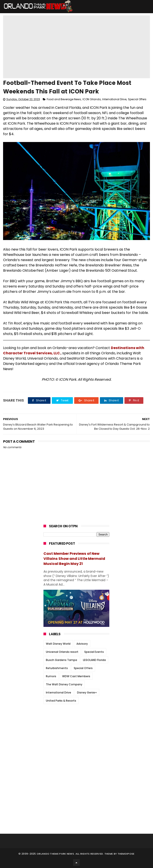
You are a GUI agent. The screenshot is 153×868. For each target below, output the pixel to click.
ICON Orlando (92, 99)
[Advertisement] (76, 735)
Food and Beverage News (64, 99)
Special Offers (137, 99)
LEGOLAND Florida (94, 660)
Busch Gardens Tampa (61, 660)
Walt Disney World (58, 644)
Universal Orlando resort (62, 652)
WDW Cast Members (76, 676)
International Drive (114, 99)
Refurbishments (57, 668)
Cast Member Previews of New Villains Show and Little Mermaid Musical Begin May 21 (74, 559)
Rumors (51, 676)
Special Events (94, 652)
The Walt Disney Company (64, 684)
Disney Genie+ (87, 692)
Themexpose (126, 854)
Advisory (82, 644)
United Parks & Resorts (61, 701)
